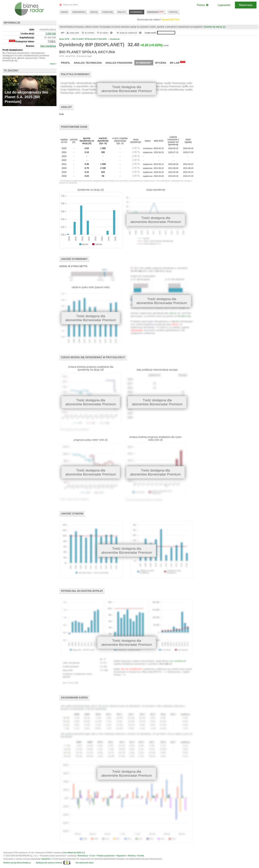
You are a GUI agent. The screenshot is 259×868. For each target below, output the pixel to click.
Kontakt (141, 856)
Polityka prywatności (106, 856)
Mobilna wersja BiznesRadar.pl (17, 863)
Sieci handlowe (48, 46)
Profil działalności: (13, 50)
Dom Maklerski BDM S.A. (74, 853)
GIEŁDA (94, 12)
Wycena (161, 63)
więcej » (53, 64)
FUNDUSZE (108, 12)
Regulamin (121, 856)
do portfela (88, 33)
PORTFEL (173, 12)
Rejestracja (246, 5)
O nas (92, 856)
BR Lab (178, 63)
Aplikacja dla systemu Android (49, 863)
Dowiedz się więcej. (213, 27)
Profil (66, 63)
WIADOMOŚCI (79, 12)
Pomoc (202, 5)
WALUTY (122, 12)
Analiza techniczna (88, 63)
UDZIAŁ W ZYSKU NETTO (73, 266)
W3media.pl (83, 856)
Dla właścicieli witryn (85, 863)
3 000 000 (51, 34)
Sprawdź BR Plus (171, 20)
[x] (224, 27)
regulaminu (46, 859)
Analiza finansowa (119, 63)
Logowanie (224, 5)
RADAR (64, 12)
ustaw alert (73, 33)
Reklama (132, 856)
